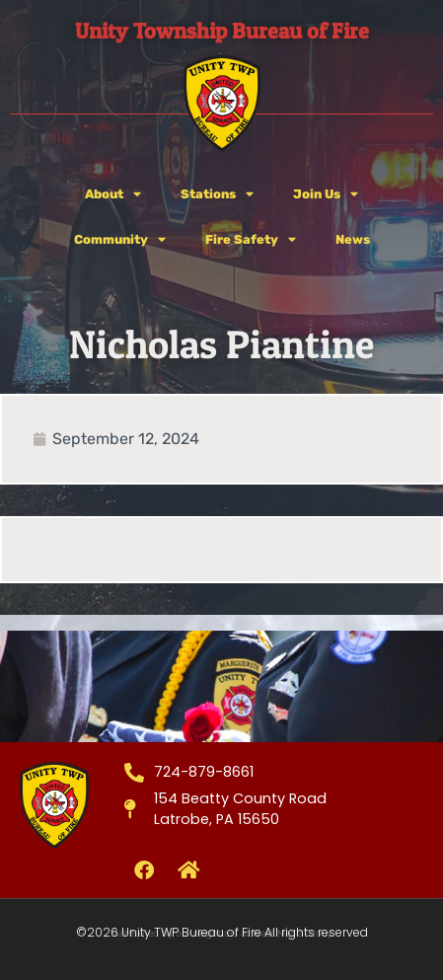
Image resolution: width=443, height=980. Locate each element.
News (353, 239)
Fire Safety (251, 240)
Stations (217, 195)
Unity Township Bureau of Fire (222, 31)
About (113, 195)
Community (120, 240)
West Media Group (293, 934)
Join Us (326, 195)
